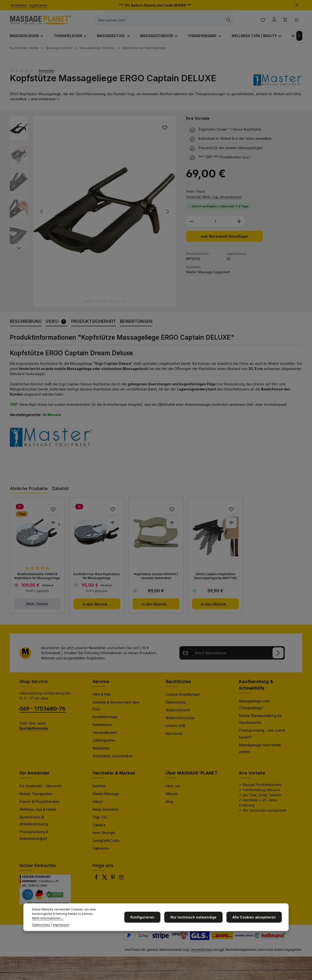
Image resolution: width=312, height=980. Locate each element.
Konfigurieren (147, 919)
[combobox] (164, 22)
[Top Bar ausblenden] (297, 5)
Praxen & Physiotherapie (39, 805)
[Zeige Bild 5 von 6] (117, 305)
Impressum (174, 737)
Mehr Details (37, 608)
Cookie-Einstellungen (183, 698)
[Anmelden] (278, 657)
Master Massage (106, 798)
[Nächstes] (299, 40)
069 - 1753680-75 (43, 713)
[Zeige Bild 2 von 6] (98, 305)
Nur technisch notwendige (196, 919)
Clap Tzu (100, 821)
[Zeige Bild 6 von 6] (123, 305)
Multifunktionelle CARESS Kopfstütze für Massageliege (37, 580)
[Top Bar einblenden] (297, 22)
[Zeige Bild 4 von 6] (111, 305)
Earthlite (99, 790)
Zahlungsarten (104, 744)
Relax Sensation (106, 813)
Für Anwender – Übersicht (40, 790)
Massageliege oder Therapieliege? (255, 708)
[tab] (26, 325)
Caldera (99, 829)
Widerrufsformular (180, 722)
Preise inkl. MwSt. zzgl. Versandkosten (214, 201)
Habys (98, 805)
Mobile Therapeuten (36, 798)
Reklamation (102, 729)
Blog (169, 805)
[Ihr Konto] (273, 22)
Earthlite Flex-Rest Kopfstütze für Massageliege (97, 580)
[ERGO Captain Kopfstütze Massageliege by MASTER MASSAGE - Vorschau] (231, 527)
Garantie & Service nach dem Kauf (116, 709)
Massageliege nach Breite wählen (260, 752)
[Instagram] (121, 883)
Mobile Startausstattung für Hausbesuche (260, 723)
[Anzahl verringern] (191, 225)
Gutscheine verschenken (113, 760)
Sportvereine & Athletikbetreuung (34, 824)
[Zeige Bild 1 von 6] (89, 305)
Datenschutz (176, 706)
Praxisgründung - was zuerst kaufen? (262, 738)
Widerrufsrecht (178, 714)
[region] (93, 215)
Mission (172, 798)
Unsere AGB (175, 730)
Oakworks (101, 852)
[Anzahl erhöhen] (239, 225)
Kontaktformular (105, 721)
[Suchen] (233, 22)
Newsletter (101, 752)
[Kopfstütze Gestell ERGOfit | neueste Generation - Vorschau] (172, 527)
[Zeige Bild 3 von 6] (104, 305)
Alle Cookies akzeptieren (255, 919)
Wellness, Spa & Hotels (38, 813)
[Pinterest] (113, 883)
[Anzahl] (215, 225)
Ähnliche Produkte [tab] (29, 492)
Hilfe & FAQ (102, 698)
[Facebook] (97, 883)
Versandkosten (105, 736)
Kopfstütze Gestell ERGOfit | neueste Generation (156, 580)
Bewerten (47, 74)
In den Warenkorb (98, 608)
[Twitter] (105, 883)
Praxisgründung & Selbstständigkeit (34, 839)
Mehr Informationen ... (89, 918)
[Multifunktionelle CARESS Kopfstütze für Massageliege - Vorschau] (53, 527)
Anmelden (19, 5)
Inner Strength (104, 837)
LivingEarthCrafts (106, 844)
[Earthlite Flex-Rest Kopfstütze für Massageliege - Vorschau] (112, 527)
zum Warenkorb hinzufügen (224, 241)
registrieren (38, 5)
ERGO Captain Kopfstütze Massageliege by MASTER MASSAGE (215, 580)
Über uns (173, 790)
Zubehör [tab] (60, 492)
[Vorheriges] (42, 215)
